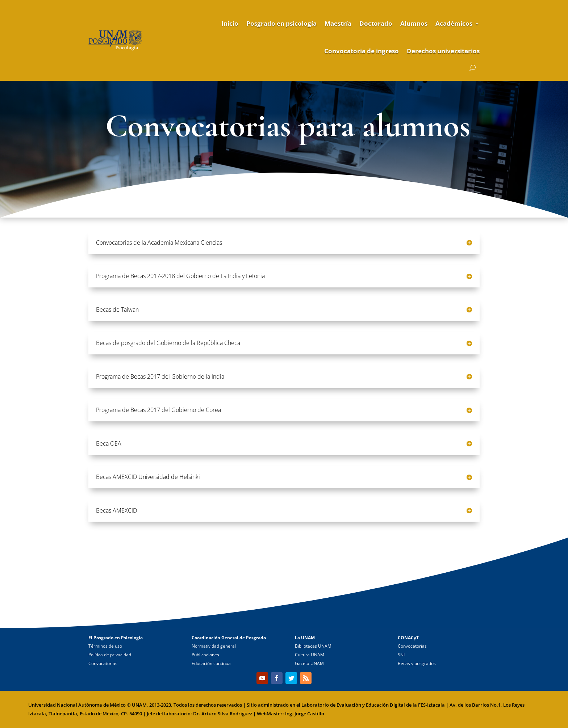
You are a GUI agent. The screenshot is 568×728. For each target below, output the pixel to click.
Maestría (338, 23)
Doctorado (376, 23)
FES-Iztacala (431, 705)
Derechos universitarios (443, 51)
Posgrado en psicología (281, 23)
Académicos (454, 23)
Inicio (230, 23)
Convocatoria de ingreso (362, 51)
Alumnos (414, 23)
